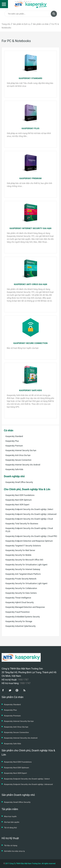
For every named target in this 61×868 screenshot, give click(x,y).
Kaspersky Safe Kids (14, 469)
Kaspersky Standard (14, 436)
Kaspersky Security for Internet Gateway (23, 569)
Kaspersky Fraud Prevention (18, 612)
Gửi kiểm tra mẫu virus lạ (14, 851)
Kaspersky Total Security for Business (22, 524)
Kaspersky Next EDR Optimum (19, 500)
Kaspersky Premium (14, 446)
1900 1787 (23, 680)
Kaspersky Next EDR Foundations (20, 495)
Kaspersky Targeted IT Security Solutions (23, 546)
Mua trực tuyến (10, 816)
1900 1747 (25, 683)
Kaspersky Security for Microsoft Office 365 (24, 560)
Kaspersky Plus (12, 441)
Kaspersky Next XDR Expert (17, 505)
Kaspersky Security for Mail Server (20, 550)
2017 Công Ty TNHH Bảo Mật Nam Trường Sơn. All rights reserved (30, 864)
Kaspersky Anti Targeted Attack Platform (23, 574)
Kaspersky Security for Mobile (18, 555)
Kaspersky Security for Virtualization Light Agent (26, 565)
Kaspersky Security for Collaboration (21, 588)
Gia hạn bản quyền (12, 822)
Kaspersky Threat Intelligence (18, 598)
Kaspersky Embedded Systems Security (23, 617)
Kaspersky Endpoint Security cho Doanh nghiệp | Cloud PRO (31, 536)
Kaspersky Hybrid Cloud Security (20, 602)
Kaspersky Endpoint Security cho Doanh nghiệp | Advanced (31, 514)
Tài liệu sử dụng (11, 845)
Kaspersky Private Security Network (21, 579)
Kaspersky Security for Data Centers (21, 593)
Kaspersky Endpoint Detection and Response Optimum (29, 541)
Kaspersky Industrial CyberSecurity (21, 626)
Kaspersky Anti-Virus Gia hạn (18, 455)
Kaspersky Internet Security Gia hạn (21, 450)
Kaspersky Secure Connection (18, 460)
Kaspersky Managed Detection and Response (25, 607)
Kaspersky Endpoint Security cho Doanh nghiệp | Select (29, 509)
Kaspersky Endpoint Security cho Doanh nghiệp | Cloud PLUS (29, 530)
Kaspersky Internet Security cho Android (23, 465)
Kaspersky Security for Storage (19, 621)
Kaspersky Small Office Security (19, 482)
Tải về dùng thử (10, 828)
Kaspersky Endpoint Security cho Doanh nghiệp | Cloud (29, 519)
